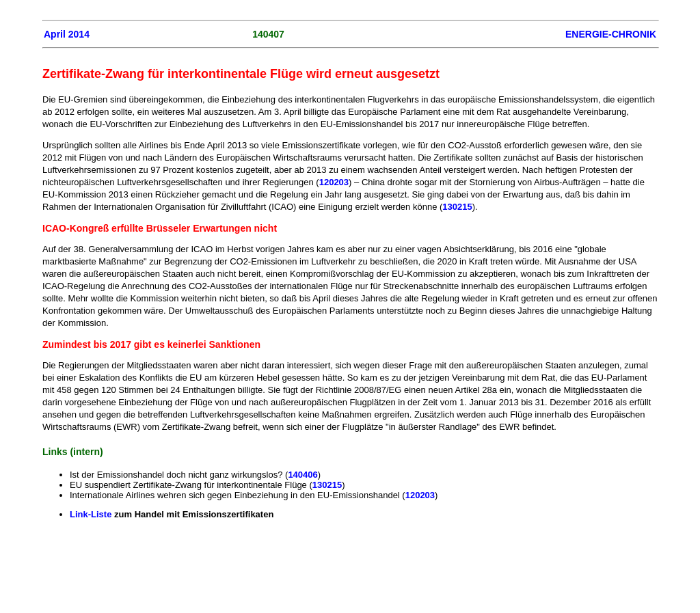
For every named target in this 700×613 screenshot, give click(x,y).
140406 (302, 475)
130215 (457, 207)
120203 (334, 182)
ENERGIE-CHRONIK (611, 34)
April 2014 (67, 34)
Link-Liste (92, 514)
